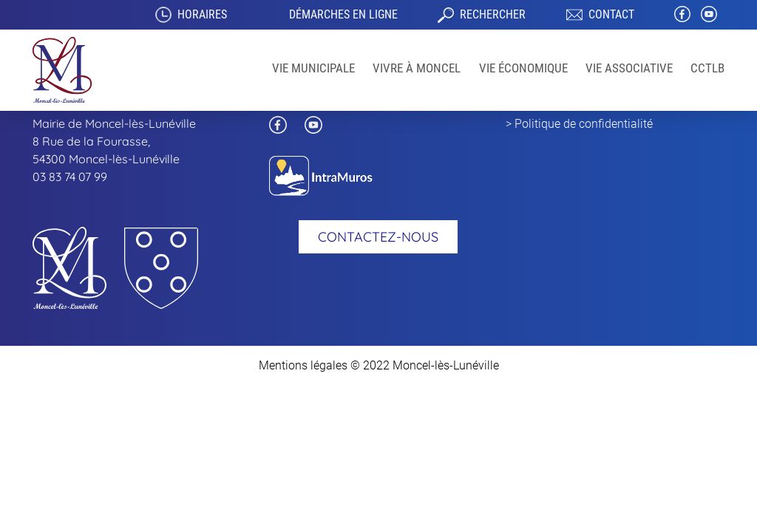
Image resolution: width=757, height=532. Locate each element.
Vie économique (523, 68)
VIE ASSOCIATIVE (629, 68)
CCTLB (707, 68)
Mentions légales (303, 365)
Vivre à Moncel (417, 68)
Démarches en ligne (343, 14)
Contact (611, 14)
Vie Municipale (313, 68)
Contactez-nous (378, 237)
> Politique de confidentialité (579, 124)
